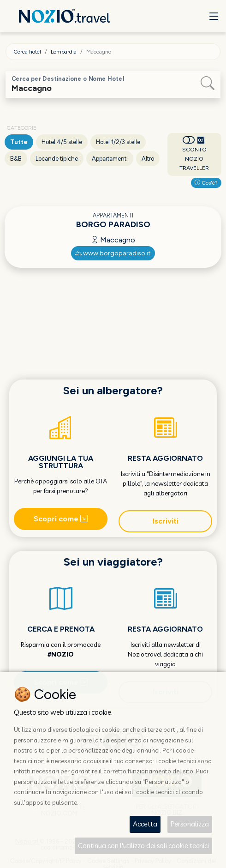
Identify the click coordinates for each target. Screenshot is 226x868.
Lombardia (64, 52)
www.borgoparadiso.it (113, 253)
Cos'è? (206, 183)
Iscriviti (166, 521)
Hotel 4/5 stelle (62, 142)
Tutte (19, 142)
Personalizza (190, 824)
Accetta (145, 824)
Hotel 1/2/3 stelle (118, 142)
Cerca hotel (27, 52)
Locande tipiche (57, 159)
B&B (16, 159)
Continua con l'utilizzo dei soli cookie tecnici (143, 846)
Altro (148, 159)
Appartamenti (110, 159)
